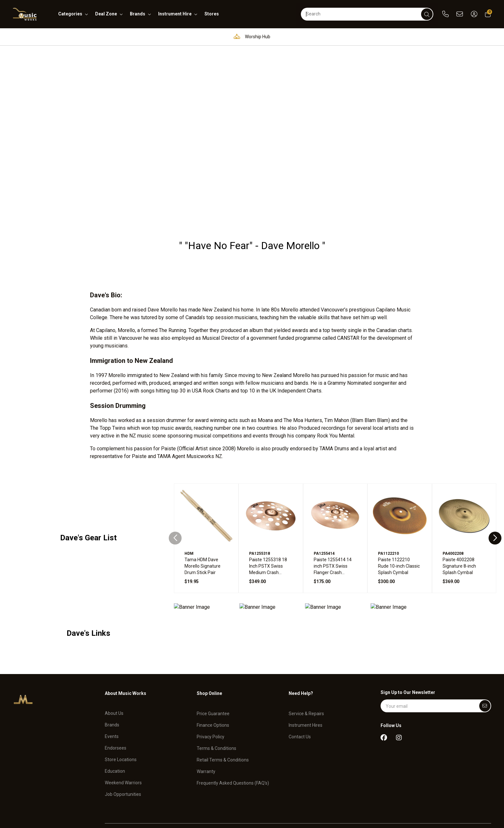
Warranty (206, 727)
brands (138, 14)
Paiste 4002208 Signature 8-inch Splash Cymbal (459, 526)
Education (115, 727)
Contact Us (300, 693)
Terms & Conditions (216, 704)
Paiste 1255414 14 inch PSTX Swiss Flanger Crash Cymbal (333, 526)
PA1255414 (324, 513)
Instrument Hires (306, 681)
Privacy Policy (211, 693)
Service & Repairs (306, 670)
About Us (114, 670)
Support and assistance (396, 36)
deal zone (106, 14)
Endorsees (116, 704)
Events (112, 693)
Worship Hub (250, 36)
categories (70, 14)
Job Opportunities (123, 751)
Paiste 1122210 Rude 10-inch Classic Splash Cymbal (399, 526)
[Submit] (485, 665)
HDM (189, 513)
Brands (112, 681)
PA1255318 (260, 513)
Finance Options (213, 681)
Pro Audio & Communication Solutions (122, 36)
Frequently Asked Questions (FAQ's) (233, 739)
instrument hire (175, 14)
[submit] (427, 14)
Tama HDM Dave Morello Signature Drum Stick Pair (203, 526)
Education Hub (199, 36)
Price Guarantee (213, 670)
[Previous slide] (175, 498)
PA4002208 (453, 513)
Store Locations (121, 716)
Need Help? (301, 653)
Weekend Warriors (123, 739)
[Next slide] (495, 498)
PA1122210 (388, 513)
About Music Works (126, 653)
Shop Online (209, 653)
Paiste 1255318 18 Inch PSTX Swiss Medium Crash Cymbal (268, 526)
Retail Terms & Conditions (223, 716)
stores (212, 14)
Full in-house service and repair (318, 36)
